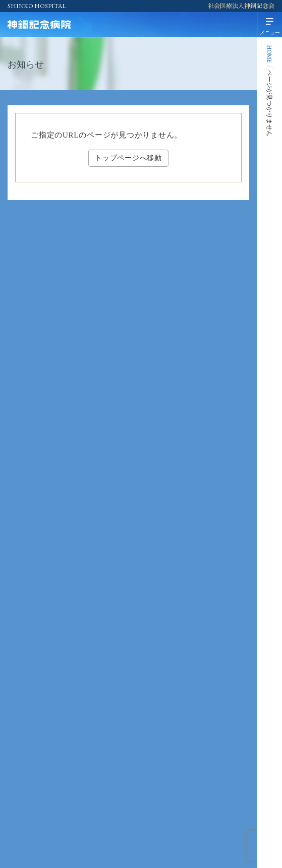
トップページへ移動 (128, 158)
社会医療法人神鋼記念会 (241, 6)
